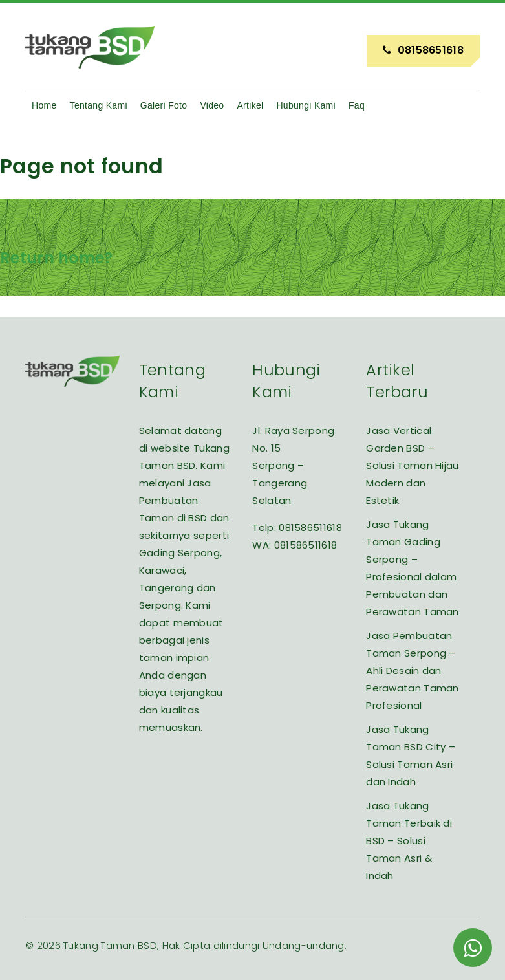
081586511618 (310, 528)
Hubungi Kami (306, 105)
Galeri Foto (164, 105)
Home (44, 105)
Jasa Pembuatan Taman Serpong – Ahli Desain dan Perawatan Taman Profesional (413, 670)
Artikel (250, 105)
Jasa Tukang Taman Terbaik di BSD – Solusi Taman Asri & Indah (409, 841)
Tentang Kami (99, 105)
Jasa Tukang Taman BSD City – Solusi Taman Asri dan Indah (411, 756)
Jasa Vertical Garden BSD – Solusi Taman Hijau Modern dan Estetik (412, 465)
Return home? (57, 258)
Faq (357, 105)
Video (212, 105)
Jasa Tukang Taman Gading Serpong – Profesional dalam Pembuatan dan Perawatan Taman (413, 568)
